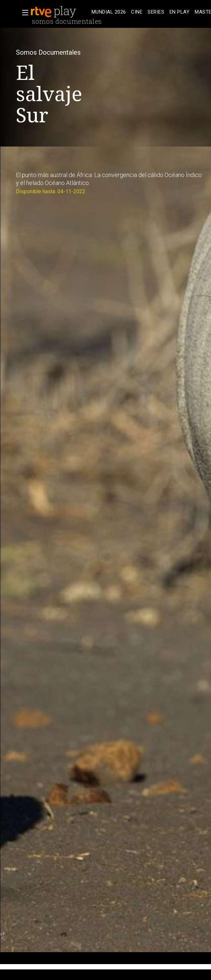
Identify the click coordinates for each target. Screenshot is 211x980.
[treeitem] (109, 12)
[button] (23, 13)
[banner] (60, 12)
